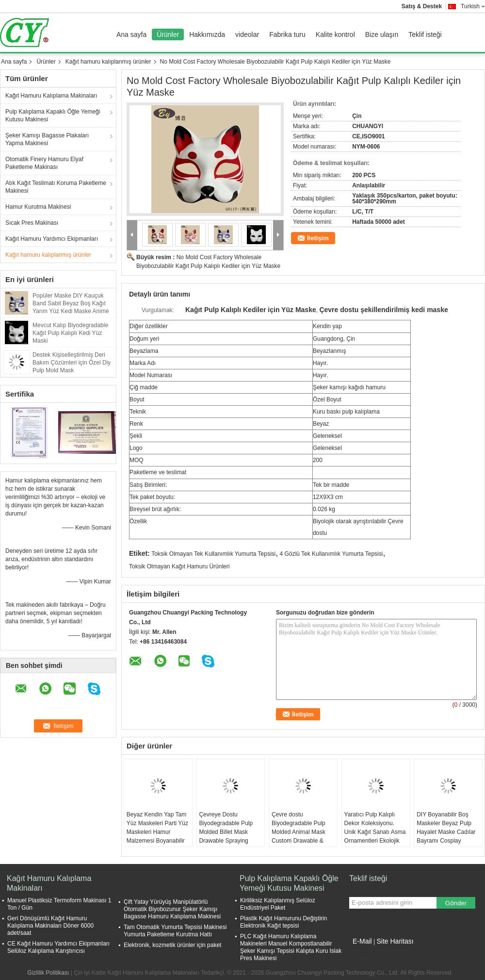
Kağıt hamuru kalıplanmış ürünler (108, 62)
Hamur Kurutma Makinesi (38, 207)
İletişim (318, 238)
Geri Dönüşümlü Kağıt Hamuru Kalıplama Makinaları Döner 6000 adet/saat (50, 926)
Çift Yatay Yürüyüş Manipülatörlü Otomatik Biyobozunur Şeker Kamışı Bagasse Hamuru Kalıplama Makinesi (172, 909)
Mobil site (364, 953)
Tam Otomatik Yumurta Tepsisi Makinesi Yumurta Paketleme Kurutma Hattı (175, 931)
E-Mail (362, 941)
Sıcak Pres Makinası (32, 223)
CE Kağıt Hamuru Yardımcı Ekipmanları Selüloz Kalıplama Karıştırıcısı (58, 947)
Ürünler (168, 34)
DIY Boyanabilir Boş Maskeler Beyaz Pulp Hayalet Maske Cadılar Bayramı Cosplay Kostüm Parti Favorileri (446, 832)
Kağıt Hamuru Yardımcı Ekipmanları (52, 239)
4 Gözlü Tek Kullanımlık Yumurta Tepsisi (331, 554)
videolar (247, 34)
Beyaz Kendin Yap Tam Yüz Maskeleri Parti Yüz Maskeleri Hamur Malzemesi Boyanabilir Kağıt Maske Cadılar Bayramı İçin (157, 836)
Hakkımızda (207, 34)
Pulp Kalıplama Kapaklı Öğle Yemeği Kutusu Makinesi (53, 116)
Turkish (473, 6)
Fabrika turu (287, 34)
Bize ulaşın (382, 34)
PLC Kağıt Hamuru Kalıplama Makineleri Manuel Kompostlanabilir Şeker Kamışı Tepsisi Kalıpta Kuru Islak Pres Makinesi (291, 947)
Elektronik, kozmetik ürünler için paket (172, 945)
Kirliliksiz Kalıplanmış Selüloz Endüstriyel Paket (278, 904)
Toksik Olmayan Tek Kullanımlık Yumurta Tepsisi (213, 554)
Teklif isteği (425, 34)
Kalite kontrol (335, 34)
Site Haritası (395, 941)
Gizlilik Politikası (48, 973)
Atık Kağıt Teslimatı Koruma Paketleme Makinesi (56, 187)
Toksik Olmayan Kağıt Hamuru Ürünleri (179, 566)
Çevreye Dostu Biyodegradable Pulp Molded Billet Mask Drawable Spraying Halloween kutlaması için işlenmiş (226, 836)
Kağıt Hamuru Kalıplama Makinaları (51, 96)
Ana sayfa (131, 34)
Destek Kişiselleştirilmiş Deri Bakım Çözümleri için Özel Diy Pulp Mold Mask (72, 363)
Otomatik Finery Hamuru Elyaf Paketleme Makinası (44, 163)
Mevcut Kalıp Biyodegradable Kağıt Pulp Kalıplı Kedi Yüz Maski (70, 333)
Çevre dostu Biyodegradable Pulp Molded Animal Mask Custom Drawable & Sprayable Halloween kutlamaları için (299, 836)
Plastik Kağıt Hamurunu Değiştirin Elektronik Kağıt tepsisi (283, 922)
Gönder (456, 903)
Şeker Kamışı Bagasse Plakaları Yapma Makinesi (47, 139)
